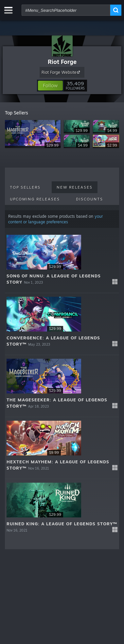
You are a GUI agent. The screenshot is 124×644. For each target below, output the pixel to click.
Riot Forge (62, 62)
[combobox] (66, 10)
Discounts (89, 199)
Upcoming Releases (35, 199)
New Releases (75, 187)
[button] (50, 86)
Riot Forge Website (62, 72)
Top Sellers (25, 187)
